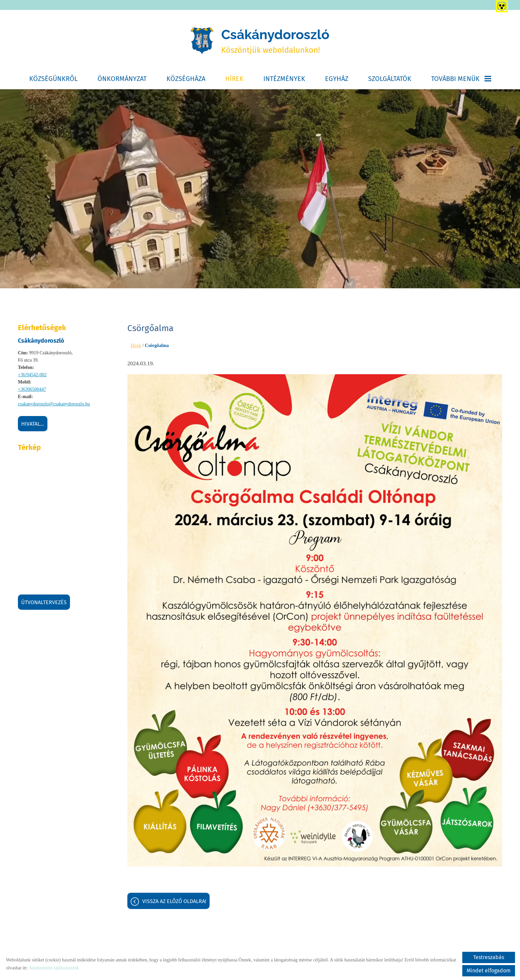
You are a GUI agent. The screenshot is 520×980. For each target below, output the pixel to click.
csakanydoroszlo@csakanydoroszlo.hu (54, 404)
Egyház (337, 79)
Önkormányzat (122, 79)
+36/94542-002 (32, 375)
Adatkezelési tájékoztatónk (54, 968)
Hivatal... (33, 424)
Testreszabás (489, 957)
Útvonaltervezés (44, 602)
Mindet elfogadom (489, 971)
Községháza (186, 79)
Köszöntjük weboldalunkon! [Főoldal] (275, 41)
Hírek (234, 79)
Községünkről (53, 79)
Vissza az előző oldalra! (174, 901)
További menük (461, 79)
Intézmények (284, 79)
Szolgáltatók (390, 79)
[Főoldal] (202, 41)
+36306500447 (32, 389)
